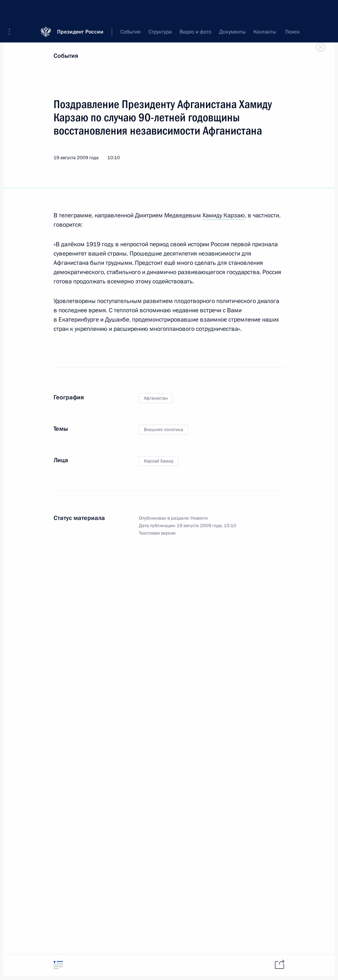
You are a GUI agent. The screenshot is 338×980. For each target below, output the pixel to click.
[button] (12, 11)
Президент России (80, 11)
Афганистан (156, 398)
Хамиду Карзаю (224, 215)
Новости (199, 518)
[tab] (58, 965)
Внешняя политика (163, 430)
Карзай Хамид (159, 461)
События (66, 56)
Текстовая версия (157, 533)
